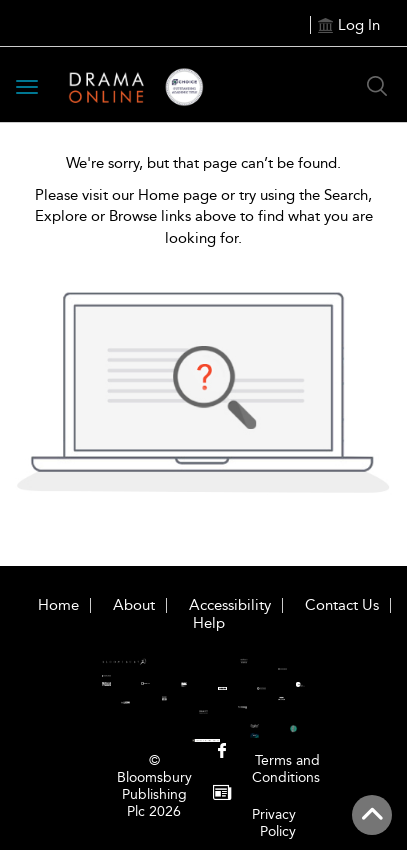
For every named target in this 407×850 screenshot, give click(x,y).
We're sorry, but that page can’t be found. (203, 163)
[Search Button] (377, 86)
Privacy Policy (274, 823)
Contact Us (342, 605)
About (134, 605)
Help (209, 623)
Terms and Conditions (286, 769)
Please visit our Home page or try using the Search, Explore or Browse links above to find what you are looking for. (204, 216)
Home (58, 605)
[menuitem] (222, 752)
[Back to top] (372, 815)
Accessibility (230, 605)
